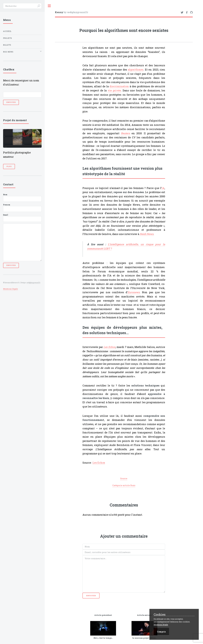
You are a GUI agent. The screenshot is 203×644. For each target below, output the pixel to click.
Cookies (160, 615)
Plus (9, 166)
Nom (22, 198)
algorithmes (136, 70)
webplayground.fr (33, 283)
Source (124, 478)
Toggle (49, 6)
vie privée (114, 90)
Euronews (134, 292)
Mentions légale (11, 289)
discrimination (119, 86)
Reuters (125, 133)
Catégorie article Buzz (124, 485)
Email (22, 218)
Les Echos (99, 463)
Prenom (22, 208)
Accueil (7, 31)
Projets (8, 38)
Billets (7, 45)
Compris (161, 632)
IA (163, 188)
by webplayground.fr (72, 12)
